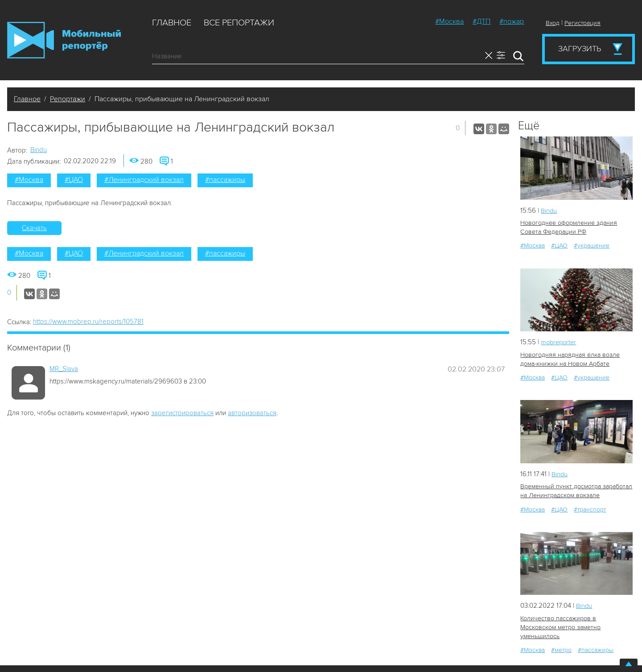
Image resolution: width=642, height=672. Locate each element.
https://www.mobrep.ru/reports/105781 (88, 322)
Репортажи (68, 99)
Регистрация (582, 23)
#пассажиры (225, 180)
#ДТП (481, 21)
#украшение (592, 245)
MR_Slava (64, 369)
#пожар (512, 21)
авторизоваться (252, 413)
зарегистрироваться (182, 413)
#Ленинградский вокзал (144, 180)
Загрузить (580, 49)
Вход (553, 23)
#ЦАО (74, 180)
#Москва (449, 21)
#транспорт (590, 509)
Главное (172, 23)
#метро (561, 640)
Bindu (39, 150)
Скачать (34, 228)
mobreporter (560, 342)
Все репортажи (239, 23)
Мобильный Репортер (64, 40)
